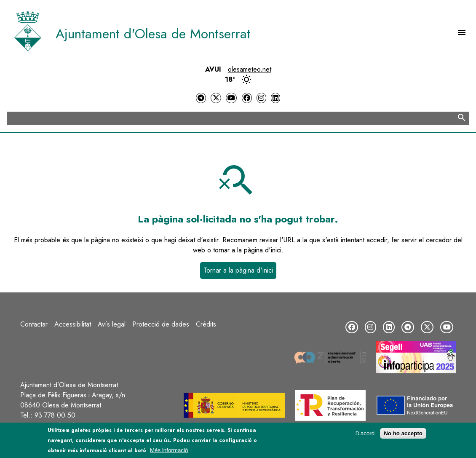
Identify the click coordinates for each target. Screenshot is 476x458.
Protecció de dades (161, 324)
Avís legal (112, 324)
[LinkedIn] (275, 98)
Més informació (169, 451)
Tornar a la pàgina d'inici (238, 270)
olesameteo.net (250, 69)
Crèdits (206, 324)
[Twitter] (216, 98)
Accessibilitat (73, 324)
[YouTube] (231, 98)
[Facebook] (247, 98)
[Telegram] (201, 98)
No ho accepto (403, 434)
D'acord (365, 434)
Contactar (34, 324)
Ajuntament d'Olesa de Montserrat (153, 34)
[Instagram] (261, 98)
